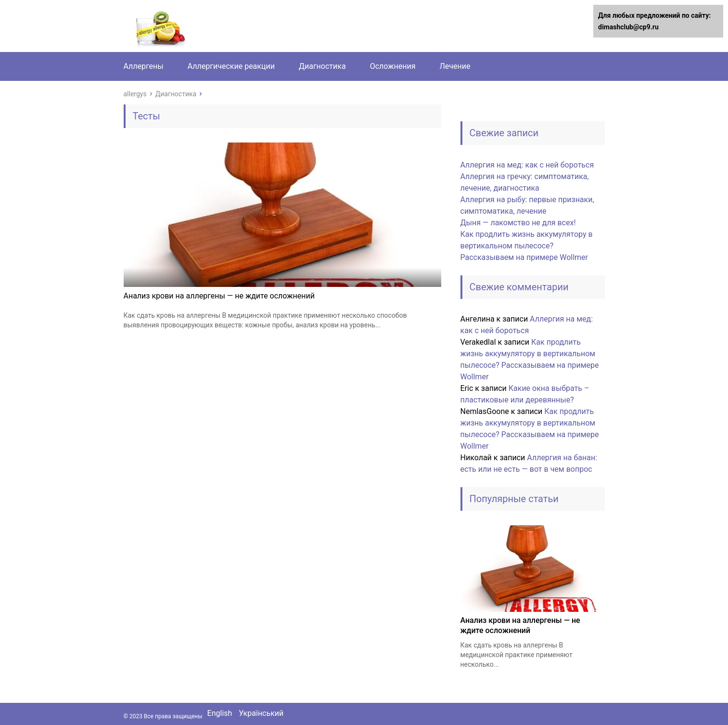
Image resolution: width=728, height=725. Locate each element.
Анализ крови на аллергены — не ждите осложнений (219, 296)
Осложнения (393, 66)
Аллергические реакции (231, 66)
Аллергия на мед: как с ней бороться (527, 165)
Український (261, 713)
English (220, 713)
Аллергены (144, 66)
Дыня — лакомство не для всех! (518, 223)
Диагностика (322, 66)
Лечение (455, 66)
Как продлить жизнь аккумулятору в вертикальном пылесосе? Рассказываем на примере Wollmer (527, 246)
